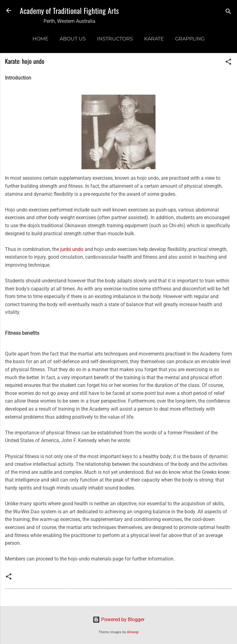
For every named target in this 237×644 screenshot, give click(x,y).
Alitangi (133, 632)
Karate (154, 39)
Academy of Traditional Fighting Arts (69, 10)
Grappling (190, 39)
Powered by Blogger (118, 619)
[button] (228, 63)
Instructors (115, 39)
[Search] (228, 12)
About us (73, 39)
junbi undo (72, 249)
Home (40, 39)
